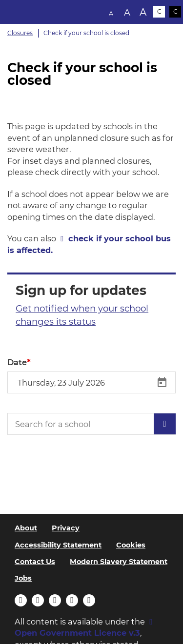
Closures (20, 33)
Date (17, 362)
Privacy (66, 528)
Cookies (131, 545)
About (26, 528)
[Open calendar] (162, 383)
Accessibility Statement (58, 545)
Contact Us (35, 562)
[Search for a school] (91, 424)
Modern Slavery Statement (119, 562)
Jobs (23, 578)
